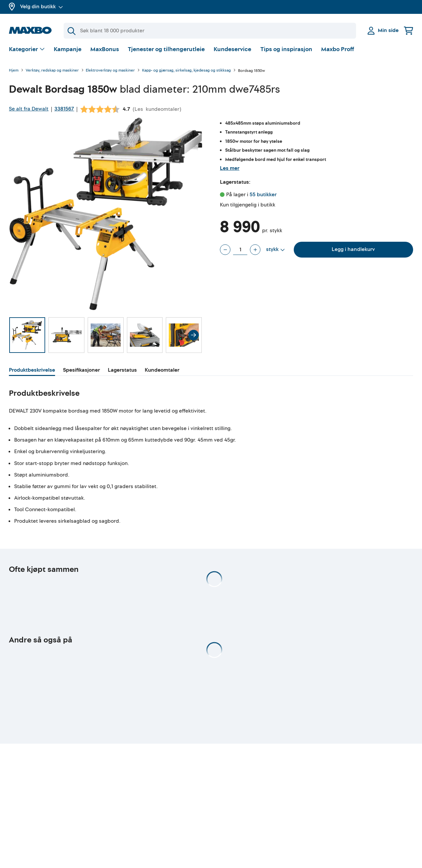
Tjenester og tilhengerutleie (166, 51)
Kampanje (68, 51)
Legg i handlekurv (353, 251)
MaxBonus (105, 51)
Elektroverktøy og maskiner (110, 72)
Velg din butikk (42, 7)
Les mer (230, 170)
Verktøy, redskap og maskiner (52, 72)
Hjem (14, 72)
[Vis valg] (27, 51)
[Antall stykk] (240, 251)
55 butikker (263, 196)
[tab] (32, 373)
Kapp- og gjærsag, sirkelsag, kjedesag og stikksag (186, 72)
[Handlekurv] (408, 31)
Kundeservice (232, 51)
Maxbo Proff (338, 51)
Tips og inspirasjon (286, 51)
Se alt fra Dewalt (29, 110)
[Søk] (210, 31)
